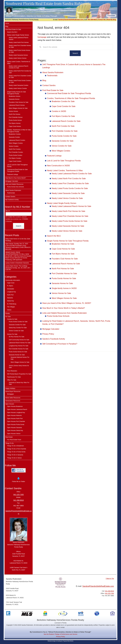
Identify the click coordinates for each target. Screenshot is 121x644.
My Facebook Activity (12, 200)
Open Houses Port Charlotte (16, 421)
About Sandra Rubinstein (53, 72)
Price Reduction (12, 371)
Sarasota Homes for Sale (62, 283)
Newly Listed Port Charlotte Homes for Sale (70, 216)
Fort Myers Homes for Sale (63, 254)
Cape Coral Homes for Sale (63, 249)
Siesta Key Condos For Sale (18, 328)
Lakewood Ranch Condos (17, 140)
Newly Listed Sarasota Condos (19, 85)
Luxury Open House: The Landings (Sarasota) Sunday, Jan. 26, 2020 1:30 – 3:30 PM (18, 268)
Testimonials (52, 76)
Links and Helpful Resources (14, 184)
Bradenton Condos (15, 134)
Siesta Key (10, 301)
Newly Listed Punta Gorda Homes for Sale (70, 221)
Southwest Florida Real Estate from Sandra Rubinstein (49, 4)
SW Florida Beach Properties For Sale (19, 374)
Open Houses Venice (14, 434)
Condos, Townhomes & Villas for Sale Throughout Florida (71, 98)
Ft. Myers (10, 286)
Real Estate (9, 437)
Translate (111, 16)
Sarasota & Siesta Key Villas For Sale (19, 383)
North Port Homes (15, 114)
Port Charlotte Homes (16, 117)
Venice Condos (14, 146)
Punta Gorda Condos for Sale (64, 136)
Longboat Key (11, 292)
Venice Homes (13, 111)
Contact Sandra (49, 85)
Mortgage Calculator (51, 329)
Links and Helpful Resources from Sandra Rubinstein (65, 313)
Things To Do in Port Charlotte (17, 449)
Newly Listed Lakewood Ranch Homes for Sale (71, 206)
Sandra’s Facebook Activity (54, 339)
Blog (44, 80)
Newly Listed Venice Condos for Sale (67, 198)
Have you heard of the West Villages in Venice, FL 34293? (67, 303)
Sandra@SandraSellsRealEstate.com (71, 20)
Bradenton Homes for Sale (63, 244)
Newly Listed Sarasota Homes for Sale (68, 226)
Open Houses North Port (15, 419)
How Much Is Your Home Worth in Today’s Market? (64, 308)
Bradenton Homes (15, 96)
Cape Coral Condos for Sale (64, 106)
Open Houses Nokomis (14, 415)
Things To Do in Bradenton (15, 446)
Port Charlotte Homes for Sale (64, 274)
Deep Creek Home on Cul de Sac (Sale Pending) (18, 240)
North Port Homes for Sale (63, 269)
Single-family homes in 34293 (64, 288)
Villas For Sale (12, 380)
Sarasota (10, 298)
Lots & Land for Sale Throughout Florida (64, 161)
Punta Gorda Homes (15, 120)
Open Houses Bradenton (15, 406)
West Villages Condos (61, 151)
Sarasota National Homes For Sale (20, 358)
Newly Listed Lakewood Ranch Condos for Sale (72, 174)
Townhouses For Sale (14, 377)
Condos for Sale (12, 319)
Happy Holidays (10, 388)
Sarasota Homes (14, 99)
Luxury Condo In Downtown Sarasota (17, 263)
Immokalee (11, 289)
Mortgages (10, 394)
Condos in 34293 (59, 111)
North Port (10, 295)
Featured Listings (54, 156)
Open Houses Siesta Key (15, 431)
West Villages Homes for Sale (64, 298)
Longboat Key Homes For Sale (19, 346)
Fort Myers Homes (15, 123)
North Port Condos (15, 149)
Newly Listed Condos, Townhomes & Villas (65, 171)
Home (7, 23)
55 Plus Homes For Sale (17, 337)
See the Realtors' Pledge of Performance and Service (60, 634)
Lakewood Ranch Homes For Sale (20, 343)
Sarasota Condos (14, 137)
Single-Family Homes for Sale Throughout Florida (68, 241)
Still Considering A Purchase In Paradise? (60, 344)
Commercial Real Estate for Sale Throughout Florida (69, 93)
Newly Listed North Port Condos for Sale (69, 179)
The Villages (11, 307)
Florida (8, 313)
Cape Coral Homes (15, 126)
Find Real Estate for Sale (53, 90)
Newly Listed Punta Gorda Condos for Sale (70, 188)
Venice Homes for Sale (61, 293)
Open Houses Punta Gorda (16, 425)
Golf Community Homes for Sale (19, 340)
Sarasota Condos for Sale (63, 141)
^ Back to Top (110, 579)
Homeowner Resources (13, 401)
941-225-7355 (18, 495)
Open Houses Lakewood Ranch (17, 409)
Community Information (13, 280)
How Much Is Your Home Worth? (16, 178)
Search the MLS (54, 236)
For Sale (8, 317)
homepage (42, 37)
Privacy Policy (48, 334)
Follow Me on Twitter (19, 480)
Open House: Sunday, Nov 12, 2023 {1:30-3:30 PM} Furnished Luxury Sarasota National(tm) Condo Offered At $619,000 (18, 246)
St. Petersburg (12, 304)
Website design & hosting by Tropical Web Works (60, 641)
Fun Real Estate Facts (14, 440)
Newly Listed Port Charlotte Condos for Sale (70, 183)
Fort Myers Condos (15, 158)
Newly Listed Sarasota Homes (18, 55)
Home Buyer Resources (13, 391)
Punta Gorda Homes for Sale (64, 278)
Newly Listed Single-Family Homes (62, 203)
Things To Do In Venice (14, 458)
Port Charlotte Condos (16, 152)
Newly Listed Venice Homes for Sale (67, 231)
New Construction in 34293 (58, 166)
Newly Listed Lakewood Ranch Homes (19, 39)
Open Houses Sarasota (14, 428)
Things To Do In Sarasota (15, 455)
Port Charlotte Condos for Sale (65, 131)
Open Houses (10, 404)
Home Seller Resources (13, 398)
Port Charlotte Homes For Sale (19, 349)
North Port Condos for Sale (63, 126)
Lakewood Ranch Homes (17, 105)
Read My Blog (111, 20)
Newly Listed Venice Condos (18, 88)
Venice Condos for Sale (62, 146)
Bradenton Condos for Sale (63, 101)
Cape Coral (11, 283)
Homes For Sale (12, 334)
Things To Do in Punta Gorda (16, 452)
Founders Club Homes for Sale (65, 259)
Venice (9, 310)
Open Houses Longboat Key (16, 413)
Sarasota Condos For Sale (17, 325)
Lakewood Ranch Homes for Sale (66, 264)
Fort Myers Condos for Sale (63, 116)
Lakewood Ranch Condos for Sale (66, 121)
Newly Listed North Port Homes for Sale (68, 211)
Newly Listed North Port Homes (19, 42)
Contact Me (102, 20)
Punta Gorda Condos (16, 155)
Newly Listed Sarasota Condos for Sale (68, 193)
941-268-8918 (92, 20)
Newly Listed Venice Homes (18, 58)
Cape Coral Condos (15, 161)
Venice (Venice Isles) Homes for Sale (19, 367)
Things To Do (9, 443)
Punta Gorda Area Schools (58, 316)
